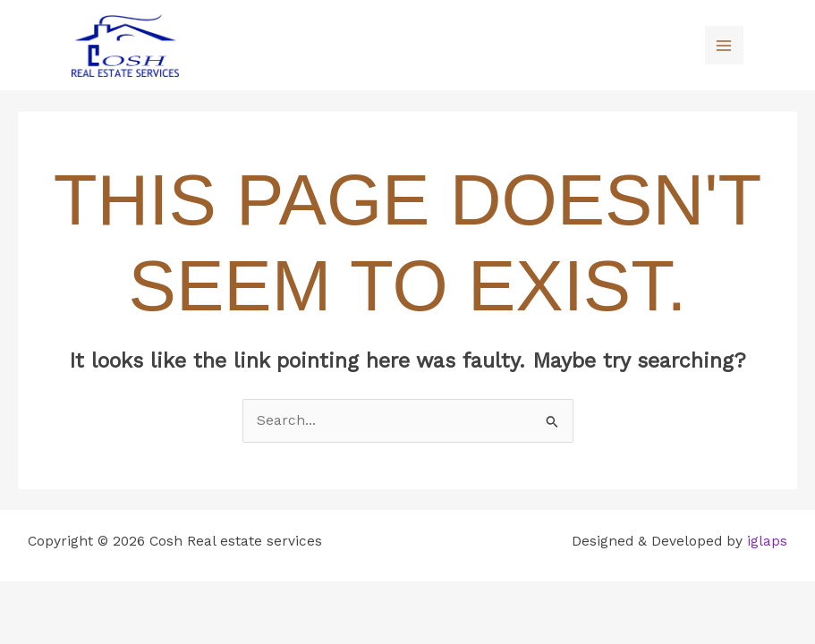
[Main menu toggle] (724, 45)
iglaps (767, 541)
